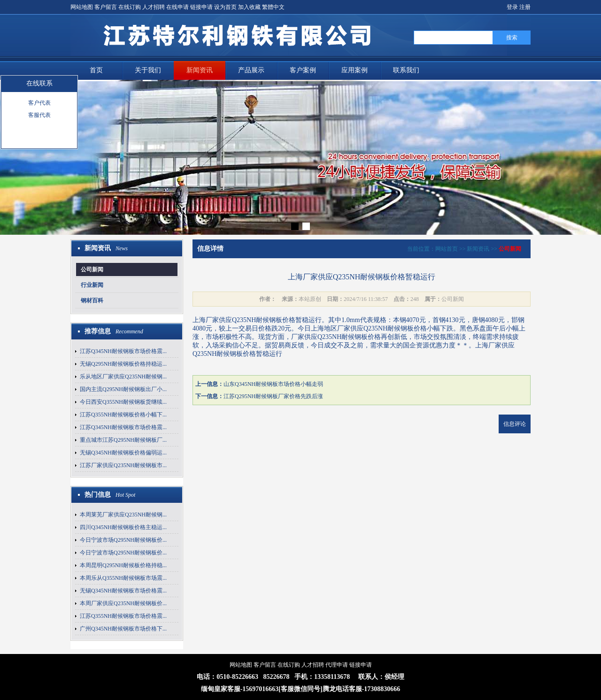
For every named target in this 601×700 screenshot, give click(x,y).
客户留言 (106, 7)
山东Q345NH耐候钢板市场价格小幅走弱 (273, 384)
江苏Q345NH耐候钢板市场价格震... (123, 351)
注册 (525, 7)
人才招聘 (154, 7)
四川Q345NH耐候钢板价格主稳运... (123, 527)
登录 (512, 7)
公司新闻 (92, 269)
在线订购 (130, 7)
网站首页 (447, 249)
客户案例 (303, 70)
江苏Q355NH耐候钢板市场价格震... (123, 616)
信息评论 (515, 424)
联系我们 (406, 70)
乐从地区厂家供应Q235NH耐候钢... (123, 377)
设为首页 (225, 7)
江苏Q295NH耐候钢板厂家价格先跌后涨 (273, 396)
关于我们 (148, 70)
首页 (96, 70)
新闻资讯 (200, 70)
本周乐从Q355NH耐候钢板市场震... (123, 578)
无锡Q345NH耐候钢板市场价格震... (123, 591)
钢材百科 (92, 300)
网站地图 (82, 7)
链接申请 (201, 7)
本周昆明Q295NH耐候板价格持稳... (123, 565)
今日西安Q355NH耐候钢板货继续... (123, 402)
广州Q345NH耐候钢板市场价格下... (123, 629)
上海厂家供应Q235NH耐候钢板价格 (244, 320)
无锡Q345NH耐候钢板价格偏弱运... (123, 453)
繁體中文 (273, 7)
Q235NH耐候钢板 (389, 328)
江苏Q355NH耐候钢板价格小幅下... (123, 415)
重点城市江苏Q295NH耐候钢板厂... (123, 440)
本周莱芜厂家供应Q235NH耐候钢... (123, 515)
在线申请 (177, 7)
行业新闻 (92, 285)
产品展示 (251, 70)
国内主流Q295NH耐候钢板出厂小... (123, 389)
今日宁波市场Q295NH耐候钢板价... (123, 540)
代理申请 (337, 665)
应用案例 (354, 70)
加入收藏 (249, 7)
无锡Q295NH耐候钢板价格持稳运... (123, 364)
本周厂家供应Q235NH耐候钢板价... (123, 603)
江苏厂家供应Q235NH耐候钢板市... (123, 465)
